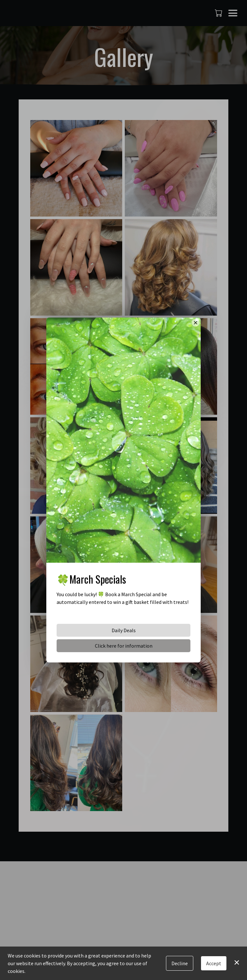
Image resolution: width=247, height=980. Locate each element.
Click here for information (124, 646)
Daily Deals (124, 630)
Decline (180, 963)
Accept (214, 963)
